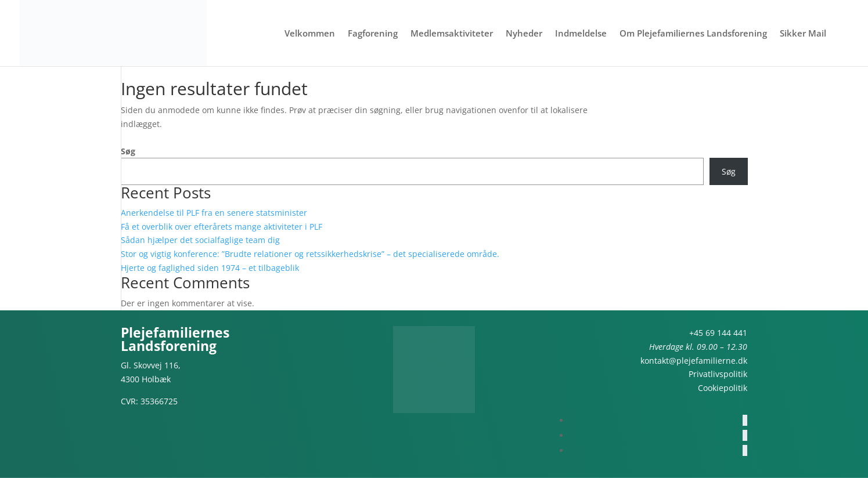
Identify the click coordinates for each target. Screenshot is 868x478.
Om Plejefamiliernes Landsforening (693, 34)
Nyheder (524, 34)
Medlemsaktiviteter (452, 34)
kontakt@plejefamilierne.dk (694, 361)
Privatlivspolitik (718, 374)
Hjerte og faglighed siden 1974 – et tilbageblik (210, 268)
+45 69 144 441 (718, 333)
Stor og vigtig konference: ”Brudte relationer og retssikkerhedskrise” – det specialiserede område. (310, 254)
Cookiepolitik (723, 388)
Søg (128, 151)
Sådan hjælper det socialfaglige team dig (200, 240)
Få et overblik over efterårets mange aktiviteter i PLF (221, 227)
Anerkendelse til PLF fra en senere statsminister (214, 213)
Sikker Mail (803, 34)
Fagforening (373, 34)
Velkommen (310, 34)
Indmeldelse (581, 34)
